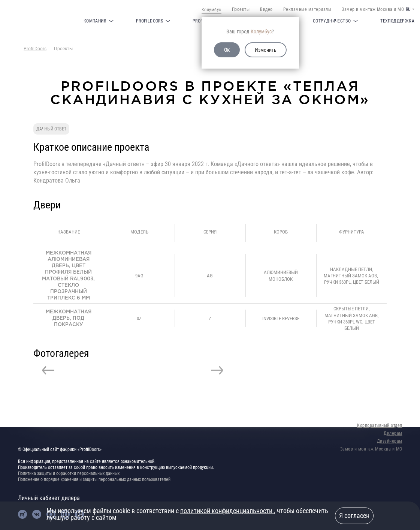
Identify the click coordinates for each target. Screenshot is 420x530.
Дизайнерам (390, 441)
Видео (266, 9)
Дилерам (393, 433)
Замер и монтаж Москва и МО (373, 9)
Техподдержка (397, 21)
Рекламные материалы (307, 9)
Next (218, 370)
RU (408, 9)
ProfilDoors (35, 49)
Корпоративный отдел (380, 425)
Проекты (241, 9)
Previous (48, 370)
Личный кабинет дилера (49, 498)
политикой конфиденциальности (227, 511)
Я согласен (354, 516)
